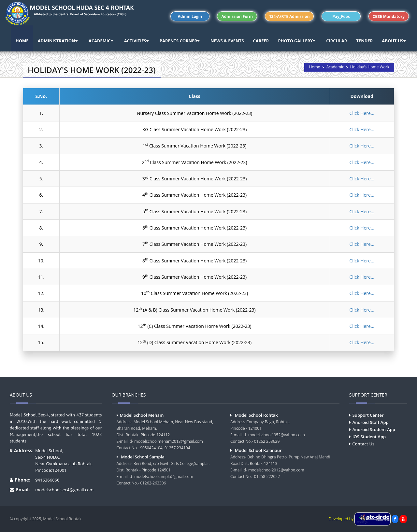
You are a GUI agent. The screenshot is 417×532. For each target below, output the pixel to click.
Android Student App (374, 429)
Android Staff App (371, 422)
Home (315, 67)
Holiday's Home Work (370, 67)
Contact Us (363, 444)
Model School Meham (142, 415)
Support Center (368, 415)
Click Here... (362, 113)
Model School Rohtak (256, 415)
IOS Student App (369, 437)
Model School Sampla (143, 457)
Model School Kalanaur (258, 450)
